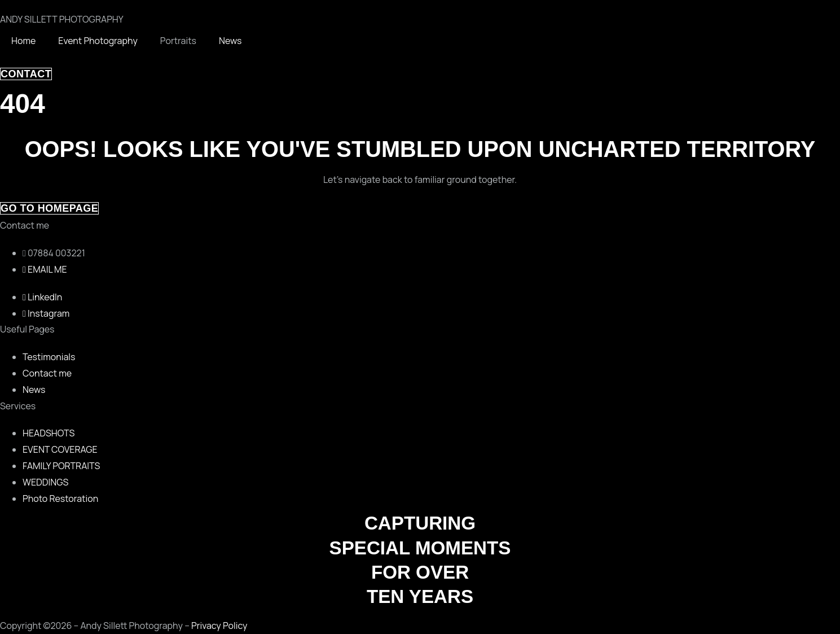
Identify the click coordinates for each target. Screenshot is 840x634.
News (230, 41)
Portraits (178, 41)
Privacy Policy (219, 626)
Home (23, 41)
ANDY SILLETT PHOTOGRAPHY (62, 19)
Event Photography (98, 41)
